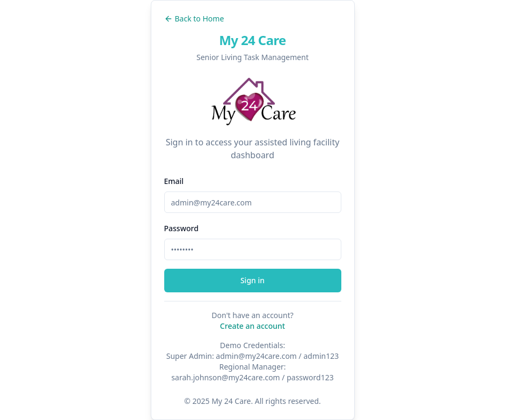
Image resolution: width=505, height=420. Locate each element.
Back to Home (194, 19)
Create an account (252, 326)
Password (181, 228)
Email (174, 181)
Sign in (252, 280)
